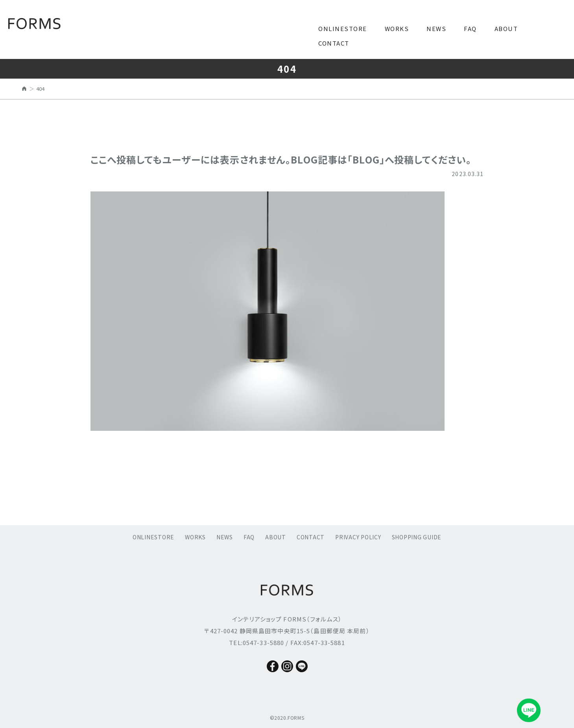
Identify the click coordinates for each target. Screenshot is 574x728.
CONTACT (334, 43)
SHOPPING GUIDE (417, 537)
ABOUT (506, 28)
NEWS (436, 28)
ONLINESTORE (343, 28)
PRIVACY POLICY (358, 537)
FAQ (470, 28)
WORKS (397, 28)
